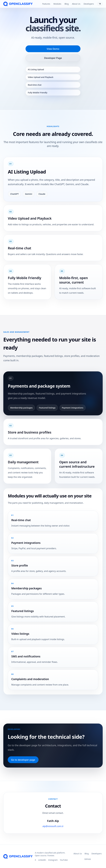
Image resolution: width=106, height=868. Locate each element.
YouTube (64, 860)
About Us (76, 4)
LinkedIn (42, 860)
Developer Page (53, 58)
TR (100, 4)
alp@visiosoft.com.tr (53, 828)
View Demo (53, 49)
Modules (57, 4)
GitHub (88, 859)
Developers (89, 4)
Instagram (53, 860)
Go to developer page (23, 760)
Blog (67, 4)
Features (46, 4)
